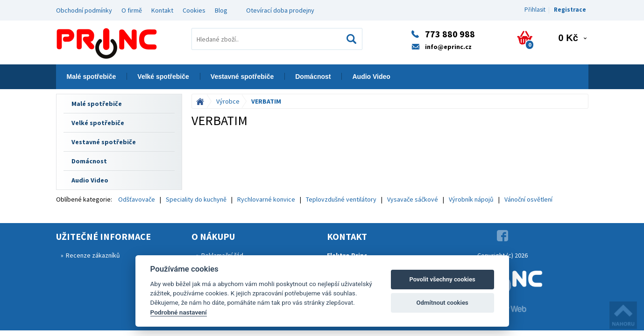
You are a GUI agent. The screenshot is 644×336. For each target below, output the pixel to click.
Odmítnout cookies (442, 303)
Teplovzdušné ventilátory (341, 199)
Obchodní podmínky (84, 10)
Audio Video (371, 77)
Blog (221, 10)
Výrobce (228, 101)
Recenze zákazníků (93, 255)
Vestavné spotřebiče (242, 77)
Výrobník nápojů (471, 199)
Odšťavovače (137, 199)
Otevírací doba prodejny (280, 10)
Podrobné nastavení (179, 312)
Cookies (194, 10)
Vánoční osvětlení (528, 199)
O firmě (132, 10)
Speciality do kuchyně (196, 199)
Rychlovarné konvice (266, 199)
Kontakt (162, 10)
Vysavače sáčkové (413, 199)
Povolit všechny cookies (442, 279)
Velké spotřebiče (163, 77)
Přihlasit (535, 10)
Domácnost (313, 77)
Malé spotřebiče (92, 77)
